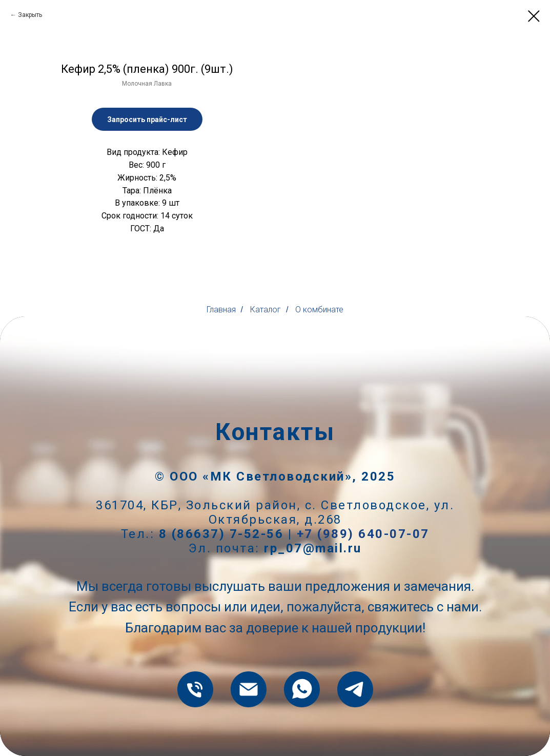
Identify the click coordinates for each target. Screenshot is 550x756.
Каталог (266, 310)
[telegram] (355, 689)
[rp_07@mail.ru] (249, 689)
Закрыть (30, 15)
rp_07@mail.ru (313, 548)
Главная (221, 310)
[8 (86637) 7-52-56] (195, 689)
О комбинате (319, 310)
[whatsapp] (302, 689)
